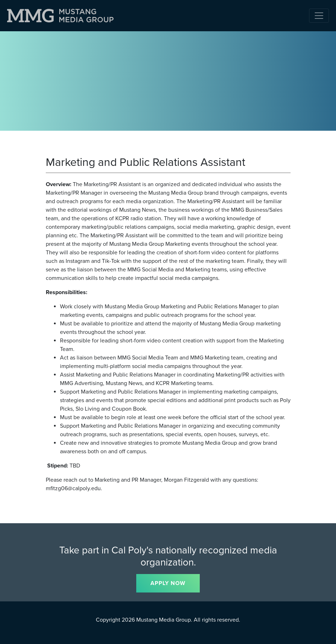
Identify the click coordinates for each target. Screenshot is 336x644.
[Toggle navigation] (319, 16)
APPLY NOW (168, 583)
